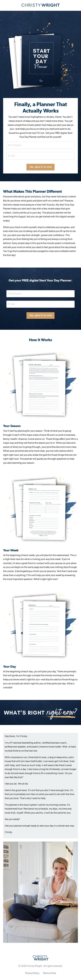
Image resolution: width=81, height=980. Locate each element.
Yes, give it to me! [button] (41, 167)
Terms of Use (49, 973)
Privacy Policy (32, 973)
